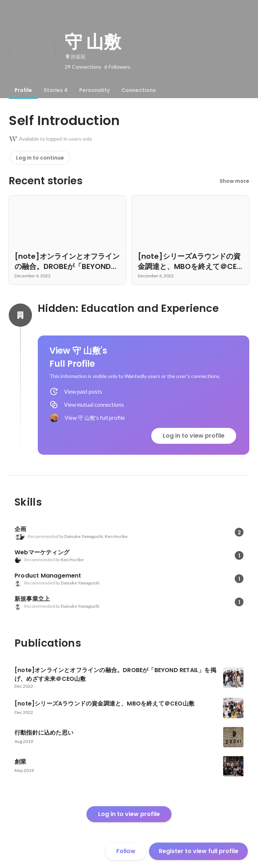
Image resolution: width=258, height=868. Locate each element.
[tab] (23, 90)
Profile (23, 90)
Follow (126, 851)
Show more (234, 181)
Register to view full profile (199, 851)
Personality (94, 90)
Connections (139, 90)
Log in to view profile (194, 436)
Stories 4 (56, 90)
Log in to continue (40, 158)
